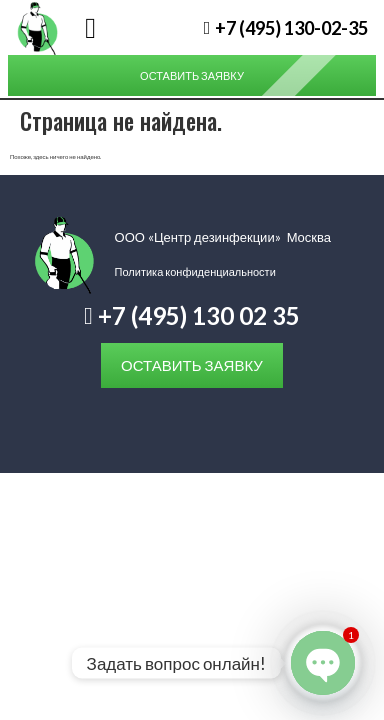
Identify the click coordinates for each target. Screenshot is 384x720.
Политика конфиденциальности (195, 271)
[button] (90, 28)
